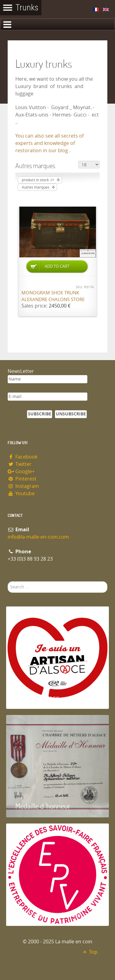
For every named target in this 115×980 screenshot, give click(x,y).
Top (89, 952)
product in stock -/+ (38, 180)
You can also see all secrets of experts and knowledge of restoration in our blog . (50, 143)
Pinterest (22, 479)
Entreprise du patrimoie (49, 914)
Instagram (23, 486)
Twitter (20, 464)
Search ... (8, 582)
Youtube (21, 494)
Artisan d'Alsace (37, 697)
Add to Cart (57, 266)
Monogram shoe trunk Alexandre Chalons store (53, 296)
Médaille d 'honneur (43, 806)
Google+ (21, 472)
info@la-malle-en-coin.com (38, 537)
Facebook (23, 457)
